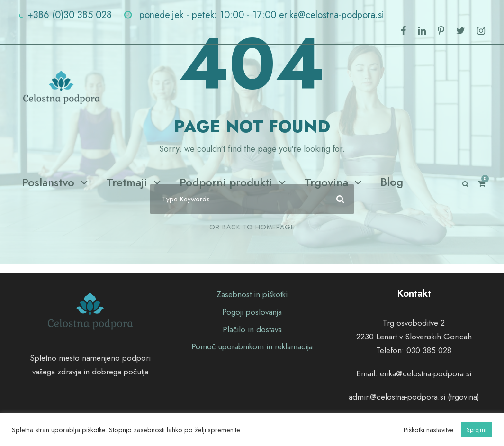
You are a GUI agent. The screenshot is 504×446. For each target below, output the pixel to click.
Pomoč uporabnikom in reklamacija (252, 346)
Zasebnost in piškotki (252, 294)
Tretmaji (127, 182)
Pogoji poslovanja (252, 312)
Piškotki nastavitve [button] (429, 430)
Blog (392, 182)
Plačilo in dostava (252, 329)
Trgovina (326, 182)
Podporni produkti (226, 182)
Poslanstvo (48, 182)
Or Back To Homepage (252, 227)
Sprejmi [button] (477, 430)
